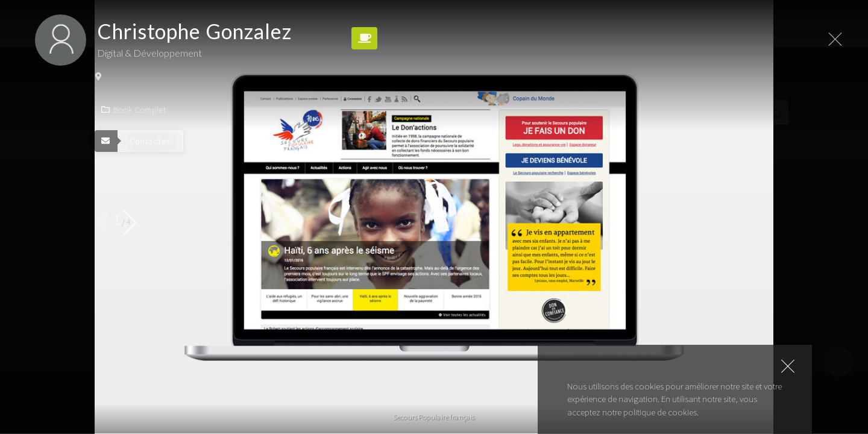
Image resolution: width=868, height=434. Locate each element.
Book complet (134, 110)
